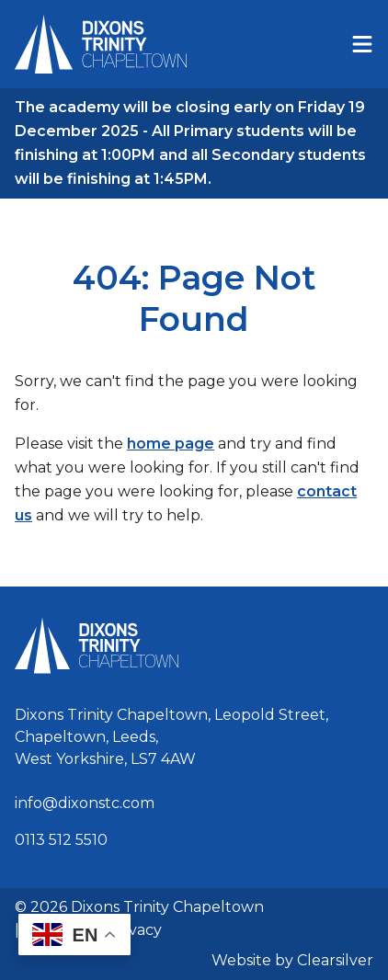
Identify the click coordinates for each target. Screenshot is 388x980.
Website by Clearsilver (292, 960)
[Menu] (362, 44)
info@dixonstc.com (85, 803)
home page (171, 444)
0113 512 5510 (61, 840)
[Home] (101, 44)
